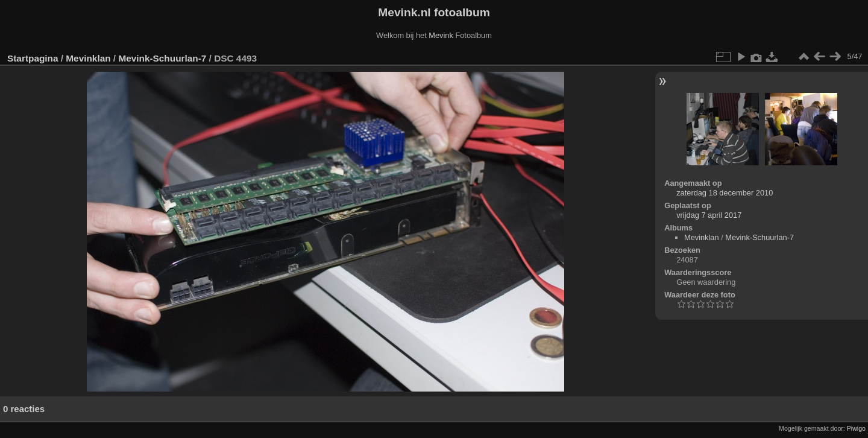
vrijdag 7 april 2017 (709, 215)
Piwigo (856, 428)
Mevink (441, 35)
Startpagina (33, 58)
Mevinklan (88, 58)
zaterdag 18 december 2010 (725, 193)
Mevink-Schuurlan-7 (162, 58)
